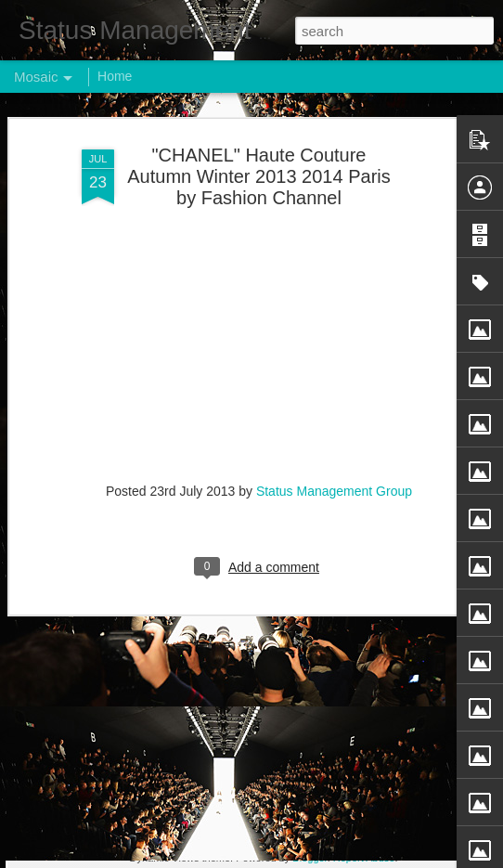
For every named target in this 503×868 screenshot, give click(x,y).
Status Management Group (334, 447)
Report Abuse (364, 858)
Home (115, 76)
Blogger (310, 858)
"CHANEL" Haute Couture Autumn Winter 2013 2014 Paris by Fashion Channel (259, 133)
